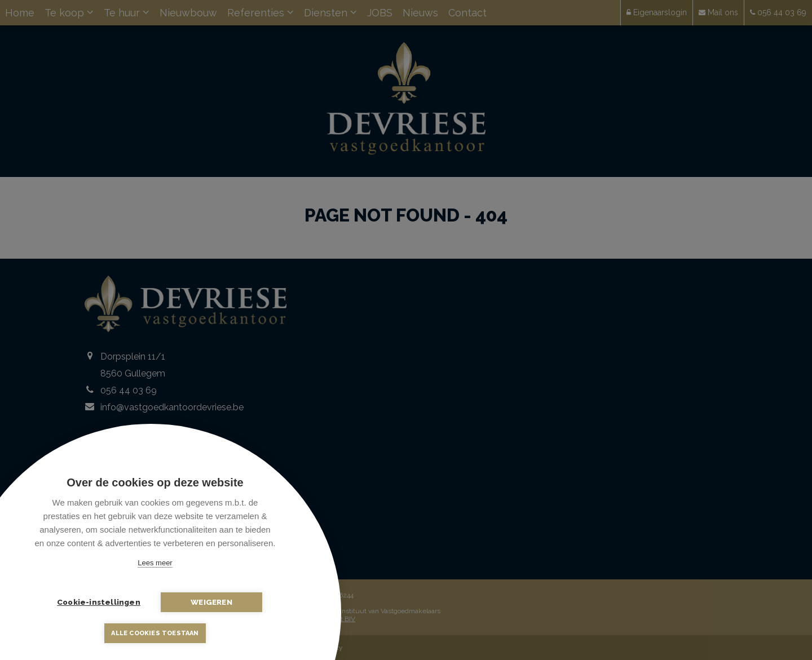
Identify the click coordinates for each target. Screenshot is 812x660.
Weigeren (211, 602)
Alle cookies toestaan (155, 633)
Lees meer (155, 563)
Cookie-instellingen (99, 602)
